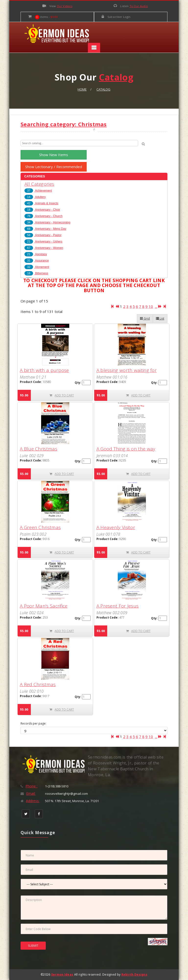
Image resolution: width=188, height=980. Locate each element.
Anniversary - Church (43, 216)
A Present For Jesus (118, 606)
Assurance (37, 261)
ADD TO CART (62, 395)
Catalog (103, 89)
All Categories (39, 184)
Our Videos (65, 6)
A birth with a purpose (44, 370)
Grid (145, 318)
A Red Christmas (38, 684)
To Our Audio (139, 6)
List (160, 318)
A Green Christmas (40, 527)
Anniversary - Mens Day (45, 229)
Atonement (37, 267)
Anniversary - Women (44, 248)
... (156, 306)
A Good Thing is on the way (126, 449)
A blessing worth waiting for (127, 370)
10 (151, 306)
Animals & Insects (41, 203)
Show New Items (54, 155)
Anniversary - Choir (42, 210)
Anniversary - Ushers (43, 242)
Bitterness (36, 273)
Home (82, 89)
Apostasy (36, 254)
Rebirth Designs (135, 974)
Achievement (38, 191)
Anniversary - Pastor (43, 235)
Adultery (35, 197)
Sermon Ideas (62, 974)
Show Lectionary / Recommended (54, 167)
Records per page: (33, 724)
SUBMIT (33, 946)
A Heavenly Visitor (116, 527)
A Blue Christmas (39, 449)
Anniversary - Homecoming (47, 222)
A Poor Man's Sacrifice (44, 606)
